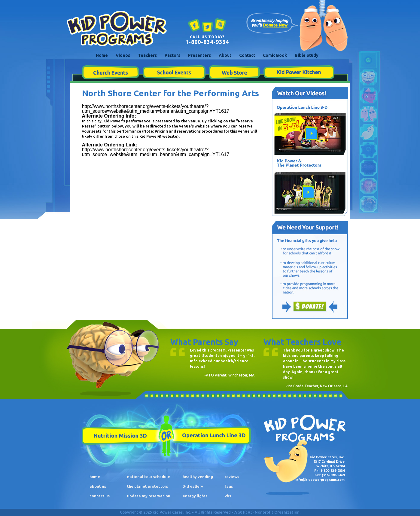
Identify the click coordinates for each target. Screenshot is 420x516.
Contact (247, 55)
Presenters (199, 55)
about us (98, 486)
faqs (229, 486)
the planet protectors (148, 486)
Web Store (234, 72)
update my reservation (149, 496)
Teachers (147, 55)
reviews (232, 477)
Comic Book (275, 55)
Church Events (110, 72)
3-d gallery (193, 486)
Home (102, 55)
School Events (174, 72)
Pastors (172, 55)
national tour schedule (149, 477)
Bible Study (307, 55)
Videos (123, 55)
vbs (228, 496)
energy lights (195, 496)
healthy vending (198, 477)
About (225, 55)
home (95, 477)
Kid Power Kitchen (299, 72)
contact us (100, 496)
